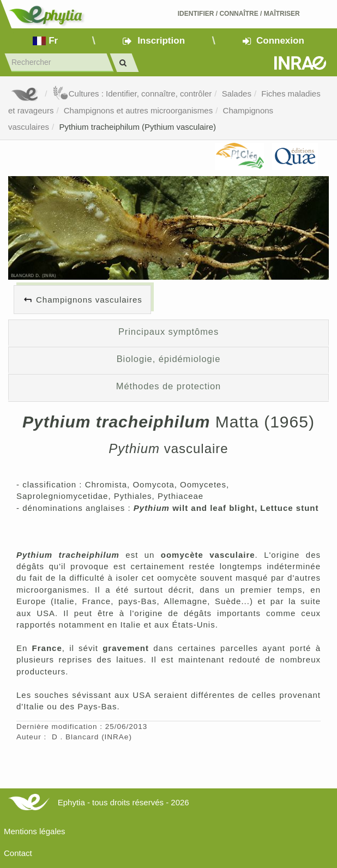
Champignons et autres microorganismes (138, 110)
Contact (18, 853)
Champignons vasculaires (89, 300)
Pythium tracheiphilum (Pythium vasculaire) (137, 127)
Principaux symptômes (168, 331)
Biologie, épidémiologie (169, 359)
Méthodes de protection (168, 386)
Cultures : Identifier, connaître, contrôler (132, 94)
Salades (237, 94)
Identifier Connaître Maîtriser (239, 14)
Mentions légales (35, 831)
